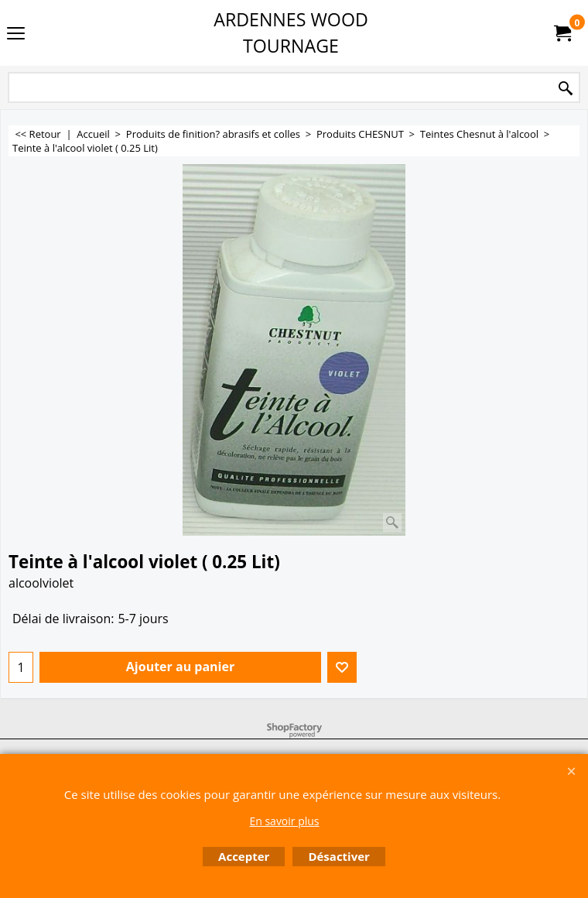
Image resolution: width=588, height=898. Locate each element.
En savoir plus (284, 821)
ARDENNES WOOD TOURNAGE (291, 33)
